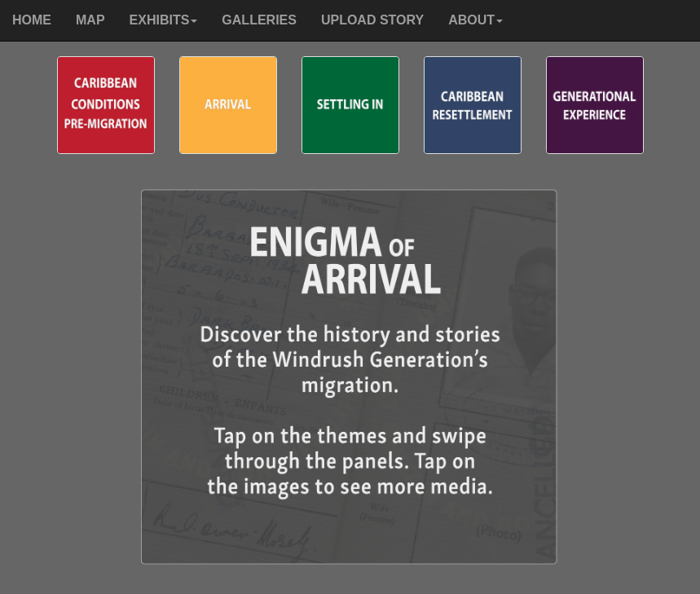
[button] (164, 20)
